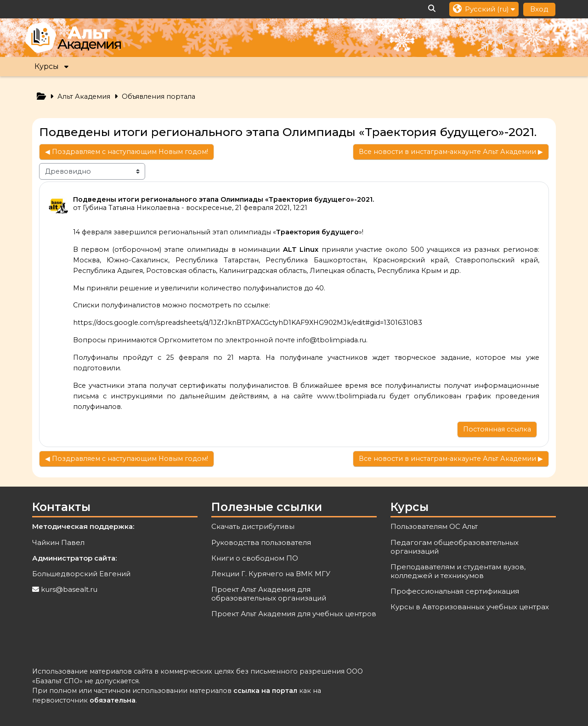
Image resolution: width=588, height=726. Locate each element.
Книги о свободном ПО (255, 558)
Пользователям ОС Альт (434, 526)
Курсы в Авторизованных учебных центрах (470, 607)
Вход (539, 9)
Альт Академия (84, 96)
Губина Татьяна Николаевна (131, 208)
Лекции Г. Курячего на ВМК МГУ (271, 574)
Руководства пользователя (261, 542)
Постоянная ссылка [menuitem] (497, 429)
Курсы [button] (47, 66)
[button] (432, 9)
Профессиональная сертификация (455, 591)
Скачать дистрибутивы (253, 526)
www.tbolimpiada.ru (351, 396)
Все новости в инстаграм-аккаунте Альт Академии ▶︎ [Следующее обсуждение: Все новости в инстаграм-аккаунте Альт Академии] (451, 152)
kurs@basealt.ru (69, 589)
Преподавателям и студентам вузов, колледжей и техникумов (458, 571)
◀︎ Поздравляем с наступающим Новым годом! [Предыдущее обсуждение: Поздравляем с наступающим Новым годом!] (127, 152)
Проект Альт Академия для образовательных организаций (269, 594)
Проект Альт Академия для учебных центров (294, 614)
